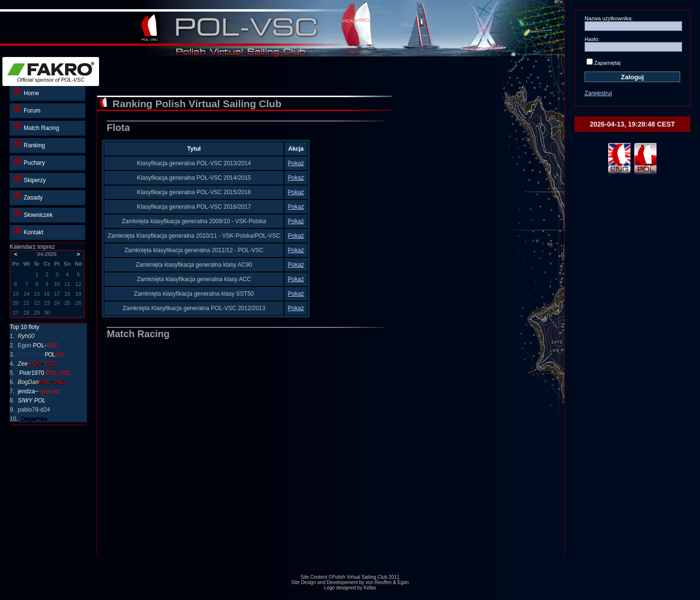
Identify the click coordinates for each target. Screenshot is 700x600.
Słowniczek (33, 214)
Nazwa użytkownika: (609, 18)
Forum (27, 109)
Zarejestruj (598, 93)
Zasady (28, 196)
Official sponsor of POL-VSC (51, 72)
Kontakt (29, 231)
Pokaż (296, 163)
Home (26, 92)
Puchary (29, 162)
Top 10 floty (24, 327)
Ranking (29, 144)
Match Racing (36, 127)
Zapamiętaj (607, 63)
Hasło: (592, 39)
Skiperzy (30, 179)
